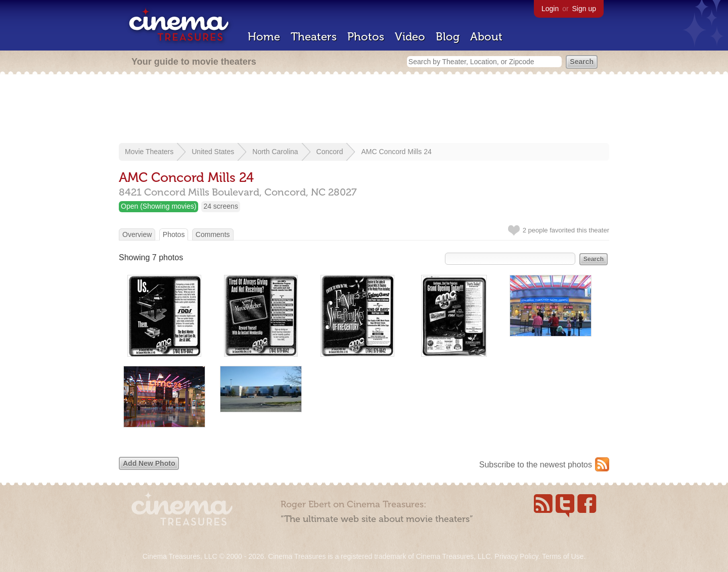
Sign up (584, 9)
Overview (137, 234)
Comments (213, 234)
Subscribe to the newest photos (536, 465)
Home (264, 37)
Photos (366, 37)
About (486, 37)
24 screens (220, 206)
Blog (448, 37)
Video (410, 37)
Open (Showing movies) (158, 206)
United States (213, 152)
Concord (330, 152)
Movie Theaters (149, 152)
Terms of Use (563, 556)
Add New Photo (149, 463)
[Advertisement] (364, 110)
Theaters (314, 37)
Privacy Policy (516, 556)
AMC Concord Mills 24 (396, 152)
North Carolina (275, 152)
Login (550, 9)
